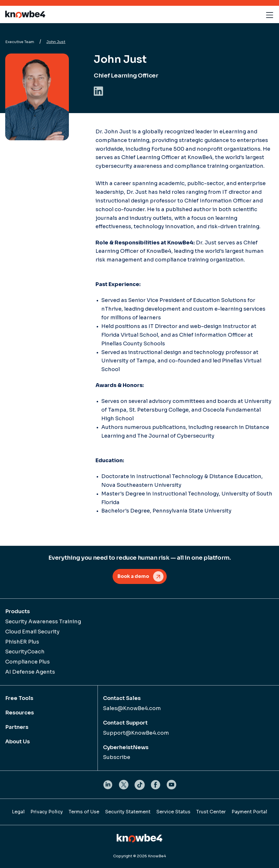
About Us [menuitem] (18, 742)
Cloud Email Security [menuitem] (32, 632)
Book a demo (133, 576)
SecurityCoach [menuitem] (25, 652)
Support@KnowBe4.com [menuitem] (136, 733)
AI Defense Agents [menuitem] (30, 672)
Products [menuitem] (18, 611)
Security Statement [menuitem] (128, 812)
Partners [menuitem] (17, 727)
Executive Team (20, 42)
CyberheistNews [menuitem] (126, 747)
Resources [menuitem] (20, 713)
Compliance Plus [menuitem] (27, 662)
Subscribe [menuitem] (117, 757)
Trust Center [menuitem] (211, 812)
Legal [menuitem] (18, 812)
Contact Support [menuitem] (125, 723)
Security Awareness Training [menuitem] (43, 622)
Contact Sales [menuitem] (122, 698)
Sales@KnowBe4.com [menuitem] (132, 708)
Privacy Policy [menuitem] (47, 812)
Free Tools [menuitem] (19, 698)
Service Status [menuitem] (173, 812)
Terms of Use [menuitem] (84, 812)
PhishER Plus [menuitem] (22, 642)
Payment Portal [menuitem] (249, 812)
